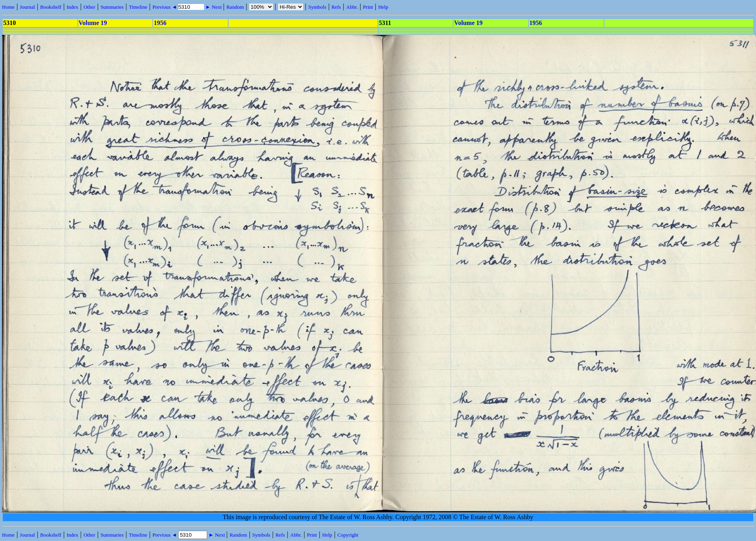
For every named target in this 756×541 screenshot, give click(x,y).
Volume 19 (93, 23)
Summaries (112, 7)
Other (89, 7)
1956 (160, 23)
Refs (336, 7)
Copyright (348, 535)
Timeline (138, 7)
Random (235, 7)
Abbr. (352, 7)
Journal (27, 7)
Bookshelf (51, 7)
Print (368, 7)
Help (383, 7)
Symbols (317, 7)
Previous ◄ (165, 7)
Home (8, 7)
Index (73, 7)
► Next (214, 7)
